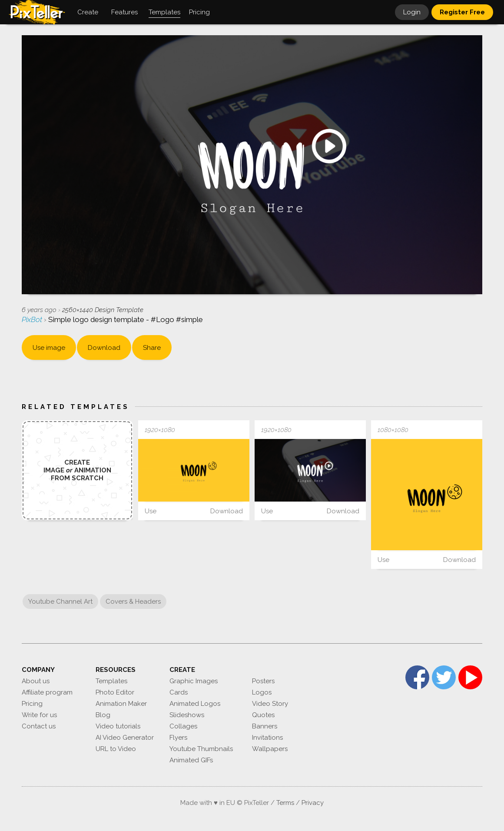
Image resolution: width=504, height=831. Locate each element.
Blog (103, 715)
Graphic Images (194, 681)
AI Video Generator (125, 738)
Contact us (39, 726)
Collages (183, 726)
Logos (262, 692)
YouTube (470, 677)
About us (36, 681)
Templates (111, 681)
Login (412, 12)
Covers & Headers (133, 602)
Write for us (39, 715)
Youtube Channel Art (60, 602)
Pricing (32, 704)
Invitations (267, 738)
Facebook (417, 677)
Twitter (444, 677)
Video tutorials (118, 726)
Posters (263, 681)
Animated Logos (195, 704)
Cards (179, 692)
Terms (285, 803)
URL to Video (116, 749)
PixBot (33, 319)
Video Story (270, 704)
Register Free (462, 12)
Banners (265, 726)
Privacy (313, 803)
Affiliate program (47, 692)
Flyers (178, 738)
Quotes (263, 715)
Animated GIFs (191, 760)
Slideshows (187, 715)
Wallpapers (270, 749)
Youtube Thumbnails (201, 749)
